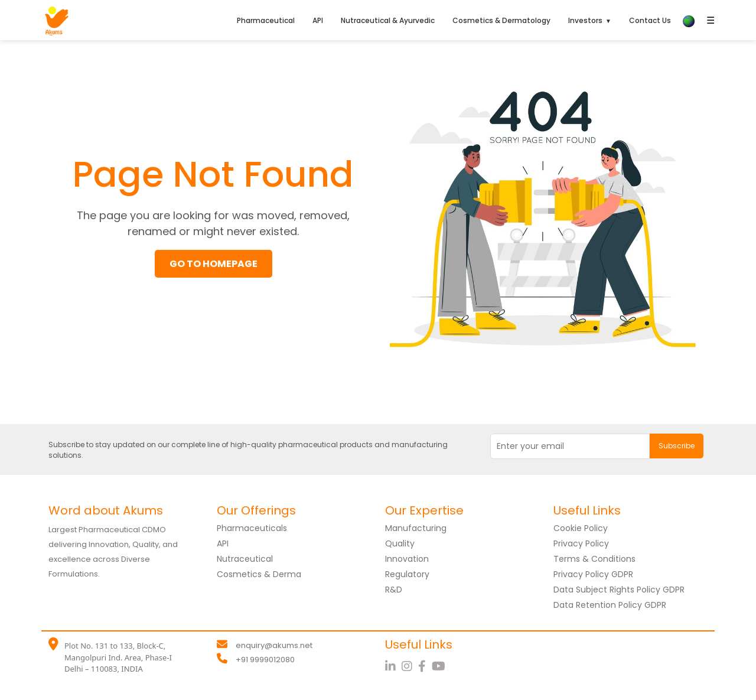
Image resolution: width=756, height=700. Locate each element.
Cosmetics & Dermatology (501, 20)
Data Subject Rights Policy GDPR (619, 590)
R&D (394, 590)
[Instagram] (410, 666)
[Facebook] (425, 666)
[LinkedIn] (393, 666)
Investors (585, 20)
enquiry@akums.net (274, 645)
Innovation (407, 559)
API (318, 20)
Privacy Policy (581, 543)
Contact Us (650, 20)
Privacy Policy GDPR (593, 574)
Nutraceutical (245, 559)
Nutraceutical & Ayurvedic (388, 20)
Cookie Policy (581, 528)
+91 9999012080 (265, 660)
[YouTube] (440, 666)
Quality (400, 543)
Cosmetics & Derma (259, 574)
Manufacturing (416, 528)
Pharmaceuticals (252, 528)
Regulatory (407, 574)
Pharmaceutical (266, 20)
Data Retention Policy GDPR (610, 605)
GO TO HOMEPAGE (214, 264)
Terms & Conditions (594, 559)
